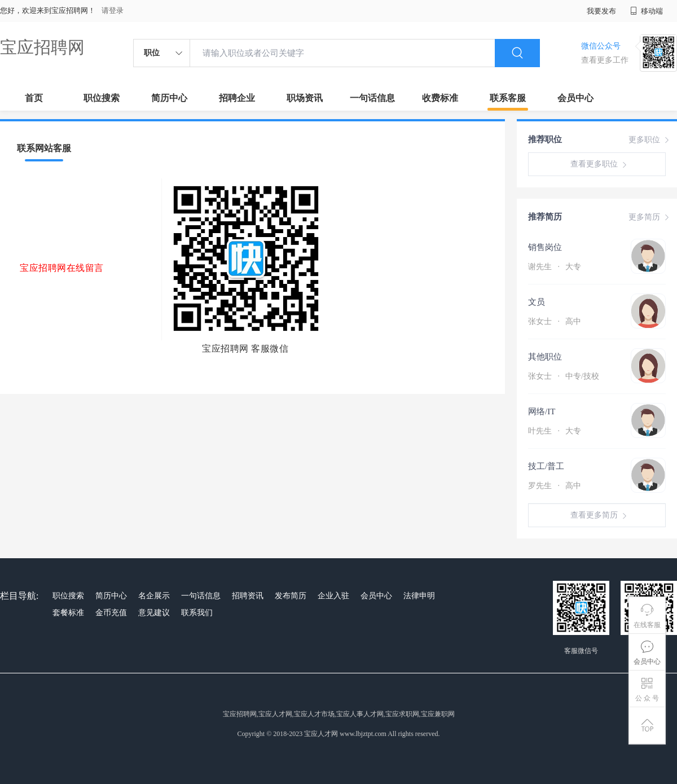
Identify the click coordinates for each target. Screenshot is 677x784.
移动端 (647, 11)
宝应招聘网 (42, 47)
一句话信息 (372, 98)
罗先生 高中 (555, 486)
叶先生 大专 (555, 431)
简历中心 (169, 98)
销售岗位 (545, 247)
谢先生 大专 (555, 267)
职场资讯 (305, 98)
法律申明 (419, 596)
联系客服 (508, 98)
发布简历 (291, 596)
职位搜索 (102, 98)
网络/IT (542, 411)
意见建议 (154, 613)
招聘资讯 (248, 596)
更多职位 (650, 140)
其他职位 (545, 357)
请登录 (113, 10)
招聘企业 (237, 98)
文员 (537, 302)
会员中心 (575, 98)
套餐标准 (68, 613)
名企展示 (154, 596)
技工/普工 (546, 466)
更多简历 (650, 217)
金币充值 (111, 613)
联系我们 (197, 613)
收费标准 (440, 98)
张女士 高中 (555, 321)
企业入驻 (333, 596)
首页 (34, 98)
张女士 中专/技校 (564, 376)
